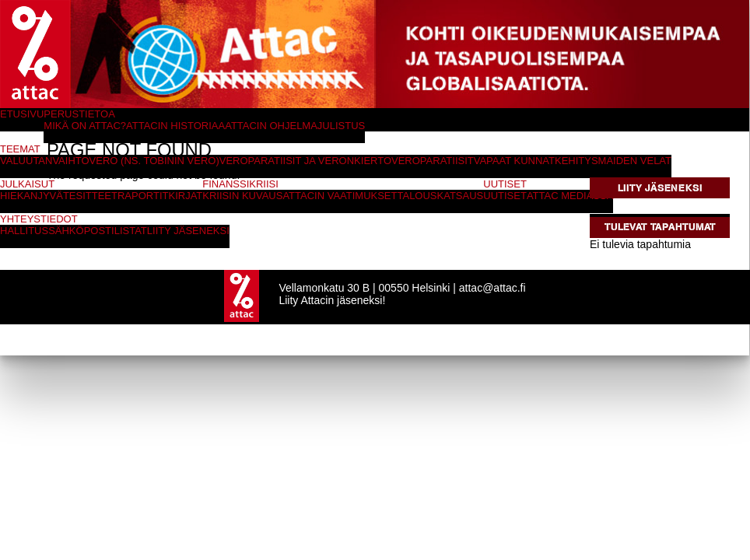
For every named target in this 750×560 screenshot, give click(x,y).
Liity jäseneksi (660, 188)
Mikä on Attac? (85, 126)
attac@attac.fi (492, 288)
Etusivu (22, 114)
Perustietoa (79, 114)
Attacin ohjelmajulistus (295, 126)
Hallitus (24, 231)
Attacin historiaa (175, 126)
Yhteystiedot (39, 219)
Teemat (20, 149)
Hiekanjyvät (35, 196)
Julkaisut (27, 184)
